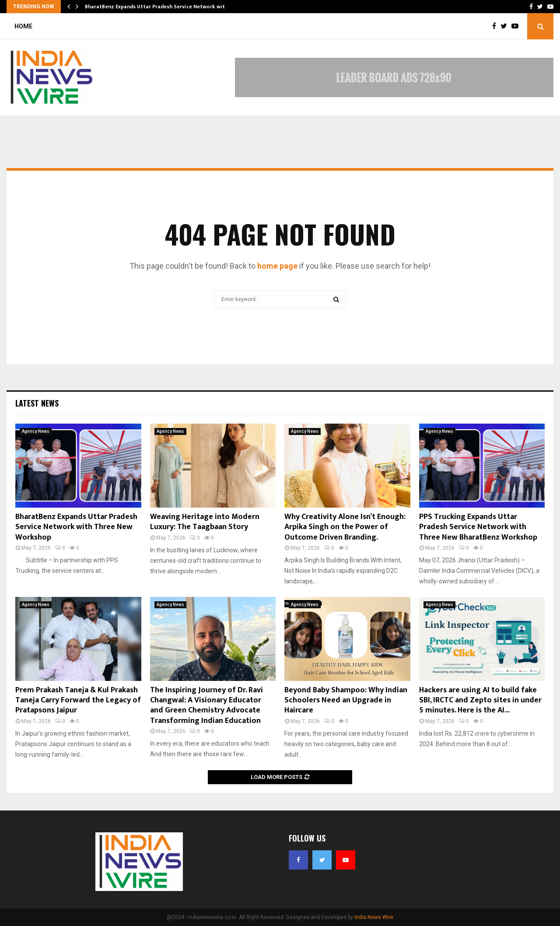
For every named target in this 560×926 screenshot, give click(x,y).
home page (277, 266)
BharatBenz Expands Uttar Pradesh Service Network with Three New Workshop (76, 527)
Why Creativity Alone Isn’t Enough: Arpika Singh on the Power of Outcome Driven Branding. (345, 527)
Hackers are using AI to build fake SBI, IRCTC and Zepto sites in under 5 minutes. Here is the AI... (480, 700)
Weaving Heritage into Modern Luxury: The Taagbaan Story (205, 522)
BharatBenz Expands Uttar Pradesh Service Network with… (159, 7)
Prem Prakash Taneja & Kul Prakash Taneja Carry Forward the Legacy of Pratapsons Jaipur (78, 700)
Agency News (36, 431)
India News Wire (374, 917)
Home (23, 26)
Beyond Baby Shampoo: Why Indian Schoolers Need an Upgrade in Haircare (346, 700)
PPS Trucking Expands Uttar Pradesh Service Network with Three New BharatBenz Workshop (478, 527)
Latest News (37, 403)
